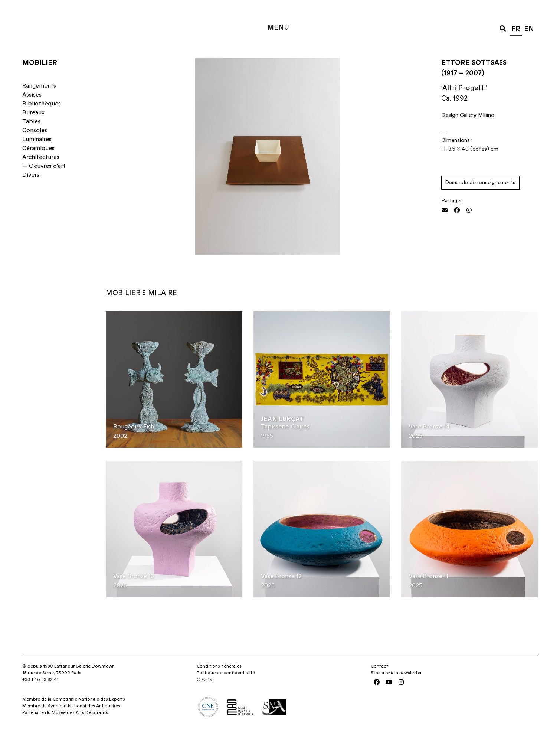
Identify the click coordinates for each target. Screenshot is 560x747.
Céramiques (38, 163)
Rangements (39, 101)
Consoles (35, 145)
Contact (379, 681)
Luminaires (37, 154)
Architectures (41, 172)
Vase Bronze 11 (428, 591)
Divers (31, 190)
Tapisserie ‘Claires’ (286, 442)
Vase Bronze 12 (281, 591)
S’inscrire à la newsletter (396, 688)
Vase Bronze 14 (429, 442)
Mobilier (40, 78)
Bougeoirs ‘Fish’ (134, 442)
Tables (31, 136)
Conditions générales (219, 681)
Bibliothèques (42, 118)
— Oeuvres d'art (44, 181)
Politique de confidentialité (226, 688)
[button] (503, 28)
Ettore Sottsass (474, 78)
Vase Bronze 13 (134, 591)
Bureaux (33, 127)
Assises (32, 110)
